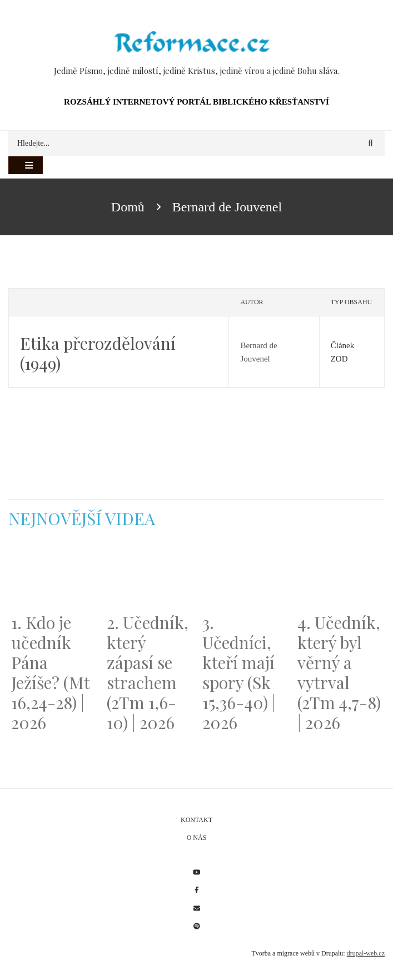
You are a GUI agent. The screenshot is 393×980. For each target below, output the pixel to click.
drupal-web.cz (366, 953)
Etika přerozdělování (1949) (98, 353)
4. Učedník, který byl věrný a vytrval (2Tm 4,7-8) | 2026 (339, 672)
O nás (197, 838)
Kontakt (196, 820)
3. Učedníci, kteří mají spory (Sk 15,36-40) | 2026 (239, 672)
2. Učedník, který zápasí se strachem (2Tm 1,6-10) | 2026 (148, 672)
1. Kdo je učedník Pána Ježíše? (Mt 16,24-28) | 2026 (50, 672)
